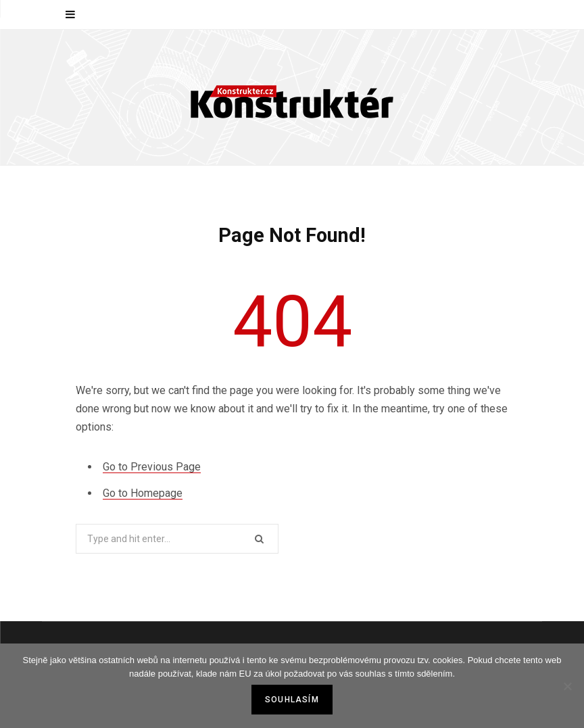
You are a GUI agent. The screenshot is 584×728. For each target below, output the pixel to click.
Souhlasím (292, 700)
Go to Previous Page (152, 467)
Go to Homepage (143, 493)
